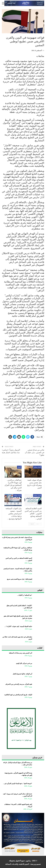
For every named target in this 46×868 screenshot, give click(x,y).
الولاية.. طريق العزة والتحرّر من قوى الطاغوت (18, 695)
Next (32, 524)
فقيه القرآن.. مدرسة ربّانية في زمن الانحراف (19, 684)
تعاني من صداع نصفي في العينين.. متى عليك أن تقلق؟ (35, 452)
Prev (38, 524)
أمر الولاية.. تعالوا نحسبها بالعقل (22, 674)
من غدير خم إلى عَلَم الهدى (24, 663)
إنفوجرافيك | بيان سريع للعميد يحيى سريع (20, 579)
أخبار (19, 467)
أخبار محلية (37, 467)
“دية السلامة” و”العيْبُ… (25, 595)
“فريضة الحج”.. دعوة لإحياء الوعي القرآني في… (17, 783)
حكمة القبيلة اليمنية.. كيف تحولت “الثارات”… (18, 626)
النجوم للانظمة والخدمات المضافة (17, 864)
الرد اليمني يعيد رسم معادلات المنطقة (20, 653)
